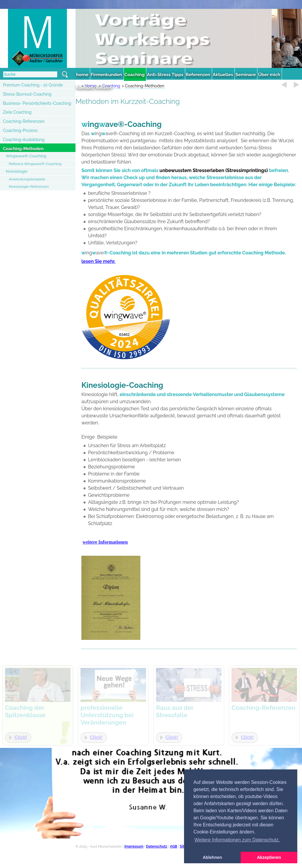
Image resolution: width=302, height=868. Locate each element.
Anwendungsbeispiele (27, 179)
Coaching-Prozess (20, 130)
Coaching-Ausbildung (24, 140)
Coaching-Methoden (23, 149)
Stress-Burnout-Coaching (27, 94)
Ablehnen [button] (212, 857)
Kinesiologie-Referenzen (29, 187)
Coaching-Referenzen (24, 121)
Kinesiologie (17, 171)
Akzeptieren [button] (269, 857)
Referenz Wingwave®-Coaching (35, 164)
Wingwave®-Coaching (26, 156)
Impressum (134, 846)
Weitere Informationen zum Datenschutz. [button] (237, 840)
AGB (174, 846)
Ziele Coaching (17, 112)
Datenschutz (157, 846)
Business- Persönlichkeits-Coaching (37, 103)
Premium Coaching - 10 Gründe (33, 85)
